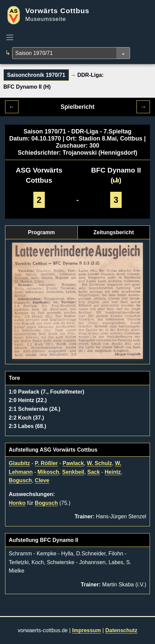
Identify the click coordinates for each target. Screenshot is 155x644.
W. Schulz (100, 463)
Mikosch (48, 472)
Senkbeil (73, 472)
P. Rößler (46, 463)
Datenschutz (121, 630)
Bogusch (20, 480)
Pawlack (73, 463)
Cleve (42, 480)
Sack (94, 472)
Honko (17, 503)
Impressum (86, 630)
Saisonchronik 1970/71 (36, 75)
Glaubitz (19, 463)
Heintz (113, 472)
